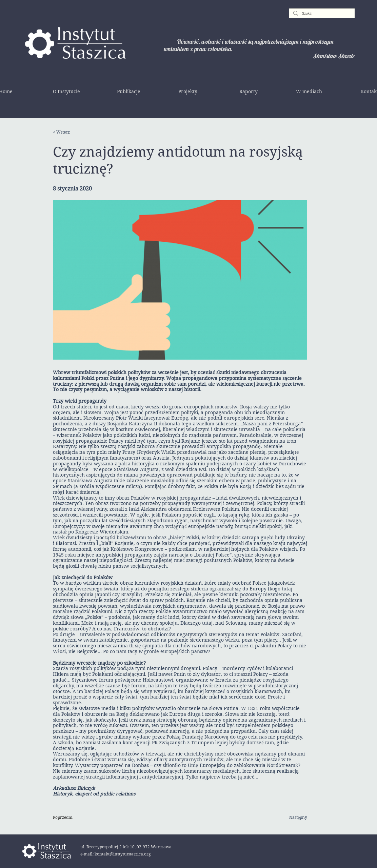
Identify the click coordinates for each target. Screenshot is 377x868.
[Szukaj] (321, 14)
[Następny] (290, 817)
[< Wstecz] (75, 132)
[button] (66, 92)
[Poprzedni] (75, 817)
